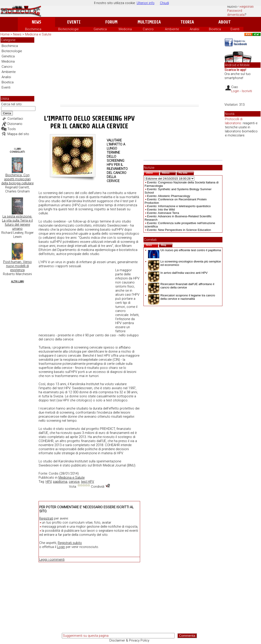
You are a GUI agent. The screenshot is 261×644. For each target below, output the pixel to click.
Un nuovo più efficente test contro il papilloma (185, 250)
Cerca (7, 113)
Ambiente (172, 29)
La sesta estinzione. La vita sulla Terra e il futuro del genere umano (17, 222)
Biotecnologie (68, 29)
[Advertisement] (129, 71)
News (36, 22)
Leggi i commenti (52, 560)
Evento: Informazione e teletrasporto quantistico (179, 206)
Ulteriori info (146, 3)
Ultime (153, 172)
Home (5, 34)
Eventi (74, 22)
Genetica (100, 29)
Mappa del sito (18, 134)
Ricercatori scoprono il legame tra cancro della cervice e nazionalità (181, 297)
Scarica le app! (235, 70)
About (225, 22)
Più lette (186, 172)
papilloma (60, 482)
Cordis (54, 473)
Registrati (247, 7)
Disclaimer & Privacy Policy (129, 640)
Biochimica (33, 29)
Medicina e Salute (38, 34)
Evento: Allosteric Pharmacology (169, 196)
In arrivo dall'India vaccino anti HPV (178, 273)
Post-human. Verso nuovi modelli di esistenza (17, 266)
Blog (167, 245)
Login (61, 547)
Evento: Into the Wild (161, 210)
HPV (49, 482)
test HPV (88, 482)
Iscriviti (247, 91)
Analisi (194, 29)
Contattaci (15, 119)
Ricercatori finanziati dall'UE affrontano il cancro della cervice (181, 286)
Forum (111, 22)
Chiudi (164, 3)
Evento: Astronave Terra (163, 213)
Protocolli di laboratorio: (234, 121)
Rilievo (169, 172)
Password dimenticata (236, 13)
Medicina (125, 29)
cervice (74, 482)
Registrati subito (70, 543)
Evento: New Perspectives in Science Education (179, 230)
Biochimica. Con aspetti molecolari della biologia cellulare (17, 179)
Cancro (148, 29)
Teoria (187, 22)
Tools (12, 129)
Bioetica (215, 29)
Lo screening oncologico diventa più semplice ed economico (184, 263)
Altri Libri (17, 282)
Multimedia (149, 22)
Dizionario (15, 124)
